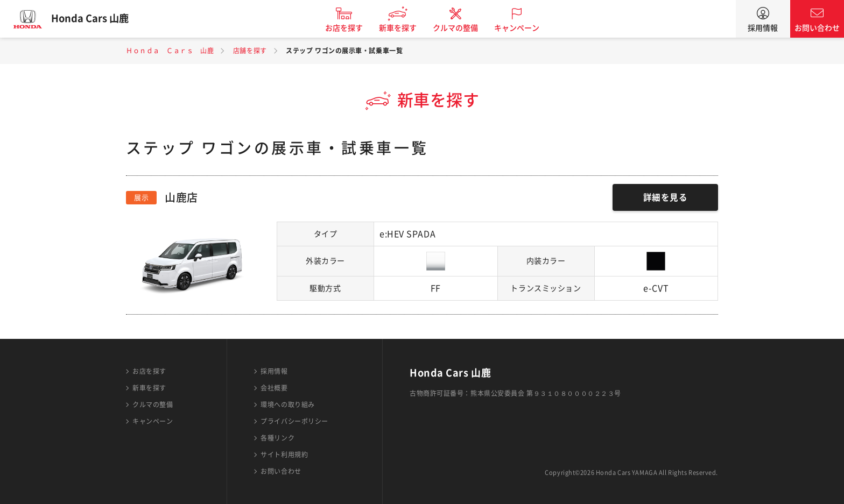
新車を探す (402, 28)
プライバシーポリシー (294, 421)
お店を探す (348, 28)
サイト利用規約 (284, 455)
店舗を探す (250, 51)
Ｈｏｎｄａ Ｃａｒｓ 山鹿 (170, 51)
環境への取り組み (287, 404)
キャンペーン (521, 28)
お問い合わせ (817, 28)
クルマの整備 (460, 28)
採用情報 (763, 28)
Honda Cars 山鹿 (94, 19)
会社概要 (274, 388)
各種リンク (277, 438)
